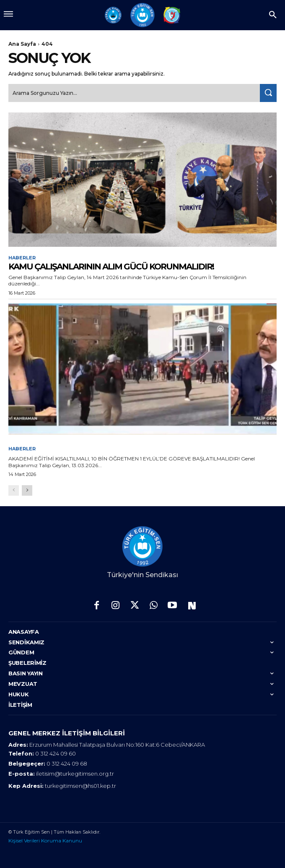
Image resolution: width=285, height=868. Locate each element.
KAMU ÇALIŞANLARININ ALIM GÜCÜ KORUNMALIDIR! (111, 267)
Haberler (22, 258)
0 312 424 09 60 (56, 753)
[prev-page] (14, 490)
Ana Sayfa (22, 44)
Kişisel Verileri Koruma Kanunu (45, 841)
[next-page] (27, 490)
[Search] (268, 93)
